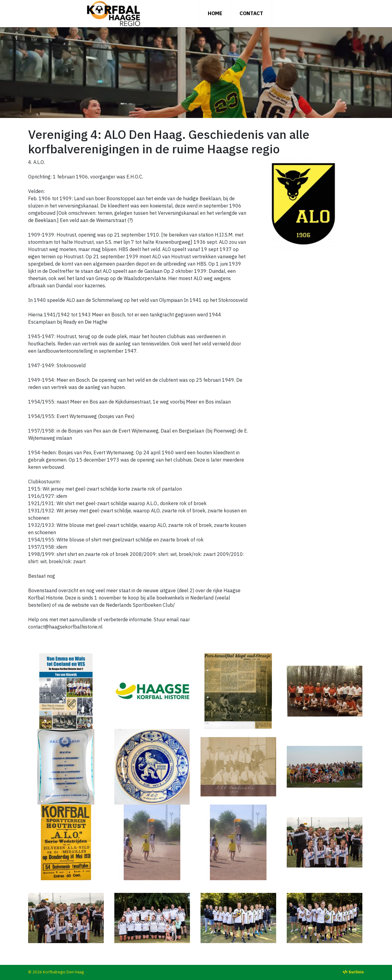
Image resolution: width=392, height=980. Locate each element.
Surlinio (356, 972)
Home (215, 13)
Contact (251, 13)
